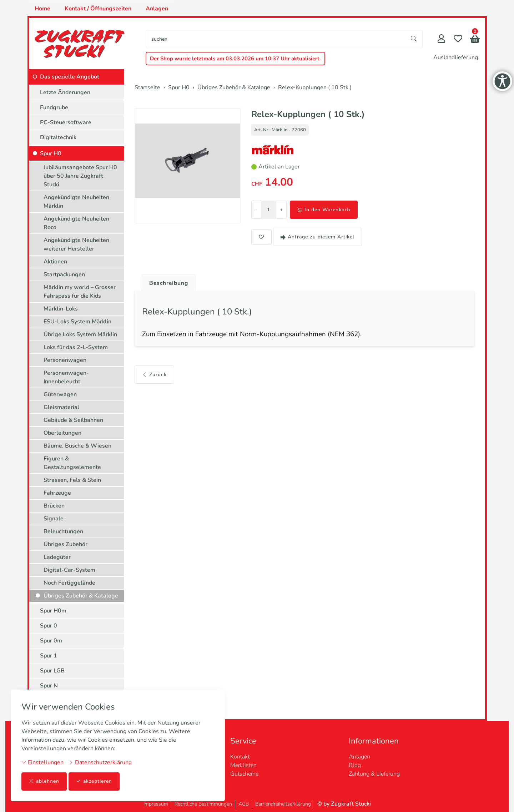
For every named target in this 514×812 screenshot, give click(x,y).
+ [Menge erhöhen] (281, 210)
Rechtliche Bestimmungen (203, 804)
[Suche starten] (414, 39)
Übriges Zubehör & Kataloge (81, 596)
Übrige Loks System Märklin (80, 334)
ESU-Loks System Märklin (77, 322)
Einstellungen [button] (42, 762)
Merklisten (243, 765)
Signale (54, 519)
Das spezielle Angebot (70, 77)
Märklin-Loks (61, 309)
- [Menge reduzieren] (256, 210)
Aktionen (55, 262)
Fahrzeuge (57, 493)
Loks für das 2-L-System (76, 347)
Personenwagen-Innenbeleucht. (66, 377)
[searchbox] (276, 39)
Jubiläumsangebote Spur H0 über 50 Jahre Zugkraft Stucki (80, 176)
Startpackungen (64, 274)
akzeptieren (94, 781)
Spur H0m (53, 611)
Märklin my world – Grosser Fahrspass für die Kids (80, 292)
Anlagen (157, 9)
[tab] (167, 281)
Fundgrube (54, 107)
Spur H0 (51, 153)
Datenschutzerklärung (100, 762)
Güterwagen (60, 394)
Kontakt (240, 757)
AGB (244, 804)
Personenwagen (65, 360)
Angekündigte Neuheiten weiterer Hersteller (76, 244)
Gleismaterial (61, 407)
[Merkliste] (458, 39)
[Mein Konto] (441, 39)
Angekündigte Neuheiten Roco (76, 223)
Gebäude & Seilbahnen (73, 420)
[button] (475, 40)
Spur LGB (52, 671)
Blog (355, 765)
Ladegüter (57, 557)
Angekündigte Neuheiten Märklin (76, 202)
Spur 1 (49, 656)
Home (42, 9)
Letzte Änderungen (65, 92)
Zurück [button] (154, 375)
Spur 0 (49, 626)
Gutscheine (244, 774)
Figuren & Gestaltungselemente (72, 463)
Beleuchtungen (63, 531)
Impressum (156, 804)
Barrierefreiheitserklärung (283, 804)
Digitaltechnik (58, 137)
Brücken (54, 506)
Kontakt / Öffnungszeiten (98, 9)
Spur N (49, 686)
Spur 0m (51, 641)
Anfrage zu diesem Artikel (318, 237)
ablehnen (44, 781)
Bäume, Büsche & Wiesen (77, 446)
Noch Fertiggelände (69, 583)
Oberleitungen (62, 433)
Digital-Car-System (69, 570)
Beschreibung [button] (170, 283)
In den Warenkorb (324, 210)
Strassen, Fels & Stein (72, 480)
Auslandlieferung (456, 57)
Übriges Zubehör (65, 544)
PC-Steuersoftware (66, 122)
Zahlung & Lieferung (374, 774)
